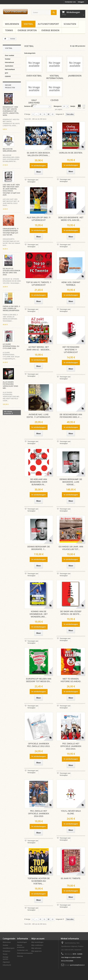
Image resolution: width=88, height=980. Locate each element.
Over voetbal (9, 55)
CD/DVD (8, 76)
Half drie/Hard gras (10, 71)
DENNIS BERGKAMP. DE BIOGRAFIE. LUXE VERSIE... (71, 482)
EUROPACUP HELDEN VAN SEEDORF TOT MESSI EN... (39, 680)
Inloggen (81, 2)
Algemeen (6, 962)
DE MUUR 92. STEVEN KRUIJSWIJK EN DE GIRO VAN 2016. (12, 272)
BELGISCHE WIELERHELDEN (10, 150)
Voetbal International (9, 61)
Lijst (84, 107)
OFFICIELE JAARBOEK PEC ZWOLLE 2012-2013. (39, 745)
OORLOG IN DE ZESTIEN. (71, 153)
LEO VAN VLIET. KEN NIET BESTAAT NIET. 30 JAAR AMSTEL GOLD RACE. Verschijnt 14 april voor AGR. (11, 190)
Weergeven (58, 106)
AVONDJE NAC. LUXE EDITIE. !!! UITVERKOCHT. (39, 416)
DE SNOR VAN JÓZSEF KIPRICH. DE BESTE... (71, 613)
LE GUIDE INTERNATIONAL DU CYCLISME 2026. (11, 346)
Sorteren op (28, 106)
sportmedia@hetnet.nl (77, 965)
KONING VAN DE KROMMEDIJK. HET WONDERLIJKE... (39, 614)
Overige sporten (27, 30)
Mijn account (38, 939)
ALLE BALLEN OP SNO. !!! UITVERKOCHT (39, 219)
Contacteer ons (70, 2)
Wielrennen (12, 24)
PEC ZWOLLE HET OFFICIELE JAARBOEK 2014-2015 (39, 814)
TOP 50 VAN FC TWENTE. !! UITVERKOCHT (39, 284)
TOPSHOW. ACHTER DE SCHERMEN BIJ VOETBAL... (39, 881)
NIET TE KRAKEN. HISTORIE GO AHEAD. (71, 680)
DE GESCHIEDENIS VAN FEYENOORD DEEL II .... (71, 416)
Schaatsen (70, 24)
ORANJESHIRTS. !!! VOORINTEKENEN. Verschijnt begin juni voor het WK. (11, 232)
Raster (79, 107)
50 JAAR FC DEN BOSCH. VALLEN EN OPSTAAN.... (39, 154)
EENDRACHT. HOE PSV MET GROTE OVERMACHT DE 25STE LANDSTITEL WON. (11, 111)
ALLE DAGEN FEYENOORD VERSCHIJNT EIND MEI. (10, 385)
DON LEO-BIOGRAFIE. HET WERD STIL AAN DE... (71, 219)
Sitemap (20, 956)
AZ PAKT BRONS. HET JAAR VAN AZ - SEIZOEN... (39, 348)
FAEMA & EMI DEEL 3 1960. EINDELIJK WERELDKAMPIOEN (11, 308)
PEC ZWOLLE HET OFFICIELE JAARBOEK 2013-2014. (71, 746)
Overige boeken (50, 30)
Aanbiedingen (22, 942)
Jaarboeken (9, 66)
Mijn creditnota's (37, 945)
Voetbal (28, 24)
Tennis (9, 30)
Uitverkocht (7, 965)
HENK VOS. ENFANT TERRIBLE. (71, 284)
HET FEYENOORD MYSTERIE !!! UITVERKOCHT (71, 350)
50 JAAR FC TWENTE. (71, 878)
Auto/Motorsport (48, 24)
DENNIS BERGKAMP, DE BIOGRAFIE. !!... (39, 548)
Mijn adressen (36, 948)
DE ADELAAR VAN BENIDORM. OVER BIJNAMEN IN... (39, 482)
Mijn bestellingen (37, 942)
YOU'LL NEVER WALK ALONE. (71, 812)
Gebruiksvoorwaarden (25, 953)
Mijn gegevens (37, 951)
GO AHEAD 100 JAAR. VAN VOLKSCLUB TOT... (71, 548)
